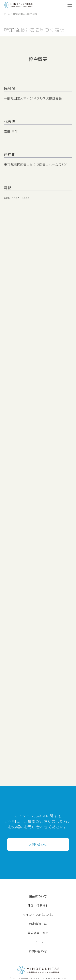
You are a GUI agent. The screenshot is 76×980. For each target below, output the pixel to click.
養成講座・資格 (38, 933)
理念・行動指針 (38, 905)
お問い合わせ (38, 844)
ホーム (7, 14)
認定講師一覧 (38, 924)
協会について (38, 896)
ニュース (38, 942)
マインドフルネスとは (38, 915)
